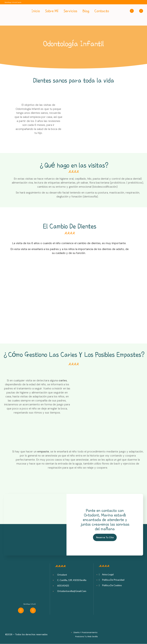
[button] (105, 537)
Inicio (36, 11)
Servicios (70, 11)
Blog (86, 11)
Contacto (102, 11)
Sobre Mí (52, 11)
